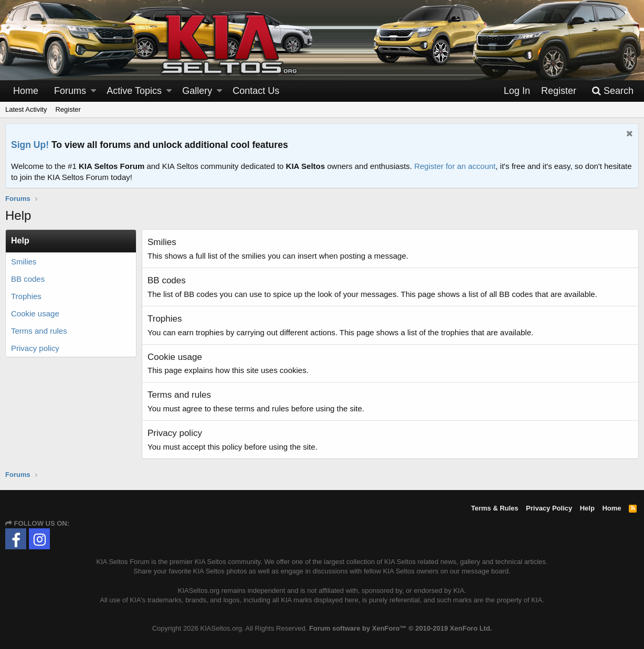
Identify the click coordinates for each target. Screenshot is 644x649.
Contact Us (256, 91)
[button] (93, 91)
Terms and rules (39, 331)
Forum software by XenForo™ (400, 628)
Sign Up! (30, 145)
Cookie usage (35, 313)
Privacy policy (35, 348)
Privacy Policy (549, 508)
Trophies (26, 296)
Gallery (197, 91)
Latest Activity (26, 109)
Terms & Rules (494, 508)
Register (68, 109)
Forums (70, 91)
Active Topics (134, 91)
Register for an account (455, 166)
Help (587, 508)
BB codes (28, 279)
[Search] (613, 91)
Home (26, 91)
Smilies (24, 262)
